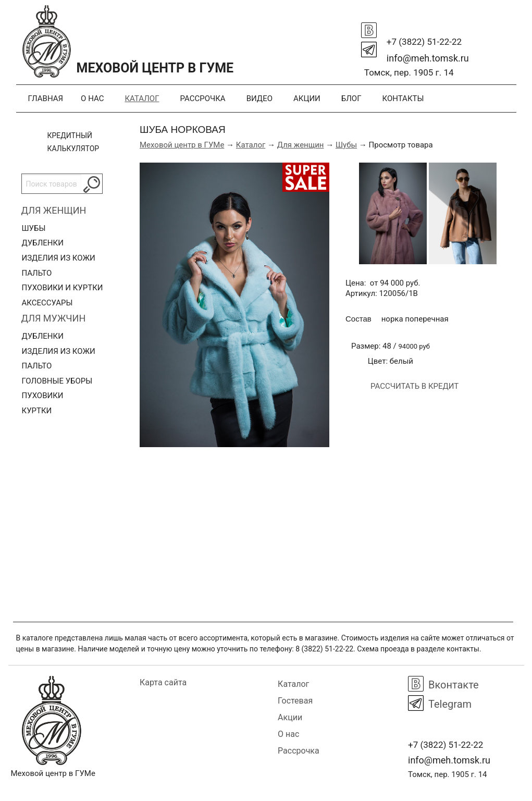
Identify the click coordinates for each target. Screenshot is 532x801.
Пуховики (43, 396)
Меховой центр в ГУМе (182, 145)
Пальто (37, 273)
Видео (259, 98)
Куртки (37, 411)
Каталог (142, 98)
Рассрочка (202, 98)
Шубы (34, 228)
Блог (351, 98)
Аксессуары (47, 303)
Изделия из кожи (59, 258)
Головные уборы (57, 381)
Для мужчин (54, 318)
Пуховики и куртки (63, 288)
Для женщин (54, 210)
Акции (307, 98)
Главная (46, 98)
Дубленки (43, 243)
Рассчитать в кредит (415, 386)
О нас (92, 98)
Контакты (403, 98)
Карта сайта (163, 682)
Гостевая (295, 701)
